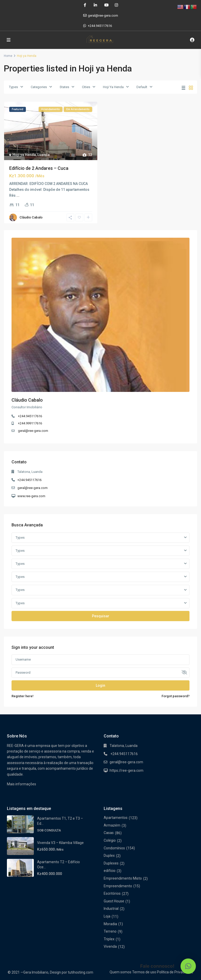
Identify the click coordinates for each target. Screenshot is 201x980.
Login (100, 685)
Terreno (110, 931)
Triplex (109, 939)
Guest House (114, 901)
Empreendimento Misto (123, 878)
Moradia (110, 924)
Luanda (44, 155)
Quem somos (120, 972)
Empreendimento (118, 886)
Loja (107, 916)
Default (142, 87)
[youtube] (106, 5)
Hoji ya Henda (24, 155)
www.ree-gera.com (31, 496)
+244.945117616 (100, 26)
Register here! (23, 696)
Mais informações (22, 784)
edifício (110, 871)
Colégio (110, 840)
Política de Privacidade (175, 972)
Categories (39, 87)
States (64, 87)
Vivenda (110, 946)
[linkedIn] (95, 5)
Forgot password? (176, 696)
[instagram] (116, 5)
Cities (86, 87)
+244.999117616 (30, 423)
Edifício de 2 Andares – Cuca (39, 168)
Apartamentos (116, 818)
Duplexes (111, 863)
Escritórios (112, 893)
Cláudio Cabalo (31, 217)
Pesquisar (101, 616)
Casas (109, 833)
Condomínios (114, 848)
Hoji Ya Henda (113, 87)
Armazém (112, 825)
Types (13, 87)
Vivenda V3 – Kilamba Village (60, 843)
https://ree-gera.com (126, 770)
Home (8, 56)
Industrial (111, 909)
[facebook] (85, 5)
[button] (188, 966)
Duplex (109, 856)
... (18, 195)
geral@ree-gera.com (33, 431)
